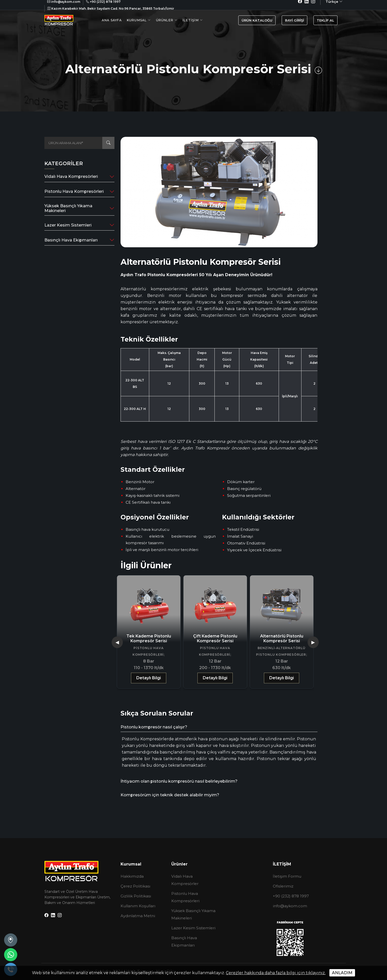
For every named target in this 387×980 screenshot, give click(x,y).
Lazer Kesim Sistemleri (68, 225)
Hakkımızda (132, 876)
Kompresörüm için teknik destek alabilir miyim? (170, 795)
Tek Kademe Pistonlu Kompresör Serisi (149, 638)
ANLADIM (342, 973)
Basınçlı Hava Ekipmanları (71, 240)
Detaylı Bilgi (149, 678)
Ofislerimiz (283, 886)
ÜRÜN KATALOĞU (257, 20)
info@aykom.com (290, 906)
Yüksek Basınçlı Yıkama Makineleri (68, 208)
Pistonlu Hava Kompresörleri (74, 191)
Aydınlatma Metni (138, 916)
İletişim (191, 20)
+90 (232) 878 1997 (291, 896)
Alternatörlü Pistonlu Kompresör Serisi (282, 638)
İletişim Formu (287, 876)
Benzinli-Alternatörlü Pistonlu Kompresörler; (282, 651)
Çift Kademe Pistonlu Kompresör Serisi (215, 638)
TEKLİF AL (325, 20)
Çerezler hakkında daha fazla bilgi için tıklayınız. (276, 973)
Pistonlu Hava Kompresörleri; (149, 651)
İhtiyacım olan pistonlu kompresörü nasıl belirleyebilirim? (179, 781)
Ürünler (165, 20)
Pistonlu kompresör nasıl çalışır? (154, 727)
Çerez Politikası (135, 886)
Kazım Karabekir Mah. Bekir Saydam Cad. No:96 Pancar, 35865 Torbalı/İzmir (111, 8)
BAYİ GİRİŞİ (295, 20)
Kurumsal (137, 20)
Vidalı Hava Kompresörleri (71, 176)
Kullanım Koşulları (138, 906)
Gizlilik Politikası (136, 896)
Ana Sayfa (112, 20)
